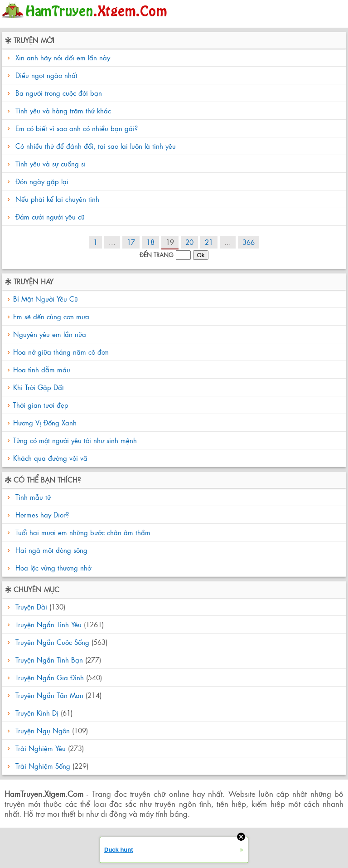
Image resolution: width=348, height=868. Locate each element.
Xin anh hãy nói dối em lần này (63, 57)
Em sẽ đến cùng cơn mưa (51, 316)
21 (209, 242)
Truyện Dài (31, 607)
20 (189, 242)
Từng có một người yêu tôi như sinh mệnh (75, 440)
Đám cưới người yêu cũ (50, 217)
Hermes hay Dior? (41, 514)
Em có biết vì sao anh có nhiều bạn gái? (77, 128)
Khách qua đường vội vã (50, 458)
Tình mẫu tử (32, 497)
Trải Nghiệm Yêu (41, 748)
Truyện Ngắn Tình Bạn (49, 660)
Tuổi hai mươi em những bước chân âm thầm (82, 532)
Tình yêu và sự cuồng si (51, 163)
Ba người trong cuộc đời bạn (59, 93)
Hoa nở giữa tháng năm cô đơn (61, 352)
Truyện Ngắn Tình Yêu (48, 624)
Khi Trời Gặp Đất (39, 387)
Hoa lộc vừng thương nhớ (52, 568)
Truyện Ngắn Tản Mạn (49, 695)
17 (131, 242)
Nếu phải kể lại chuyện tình (57, 199)
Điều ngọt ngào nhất (46, 75)
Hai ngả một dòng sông (50, 550)
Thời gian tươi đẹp (41, 405)
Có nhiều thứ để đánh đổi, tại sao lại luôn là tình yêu (96, 146)
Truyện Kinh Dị (37, 713)
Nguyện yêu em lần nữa (50, 334)
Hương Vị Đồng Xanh (45, 422)
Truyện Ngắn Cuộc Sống (52, 642)
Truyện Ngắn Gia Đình (50, 677)
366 (249, 242)
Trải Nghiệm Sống (43, 766)
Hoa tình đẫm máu (42, 369)
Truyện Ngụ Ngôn (43, 730)
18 (150, 242)
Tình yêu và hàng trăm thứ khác (63, 110)
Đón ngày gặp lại (42, 181)
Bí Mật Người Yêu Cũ (46, 299)
